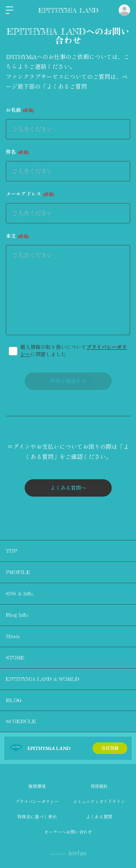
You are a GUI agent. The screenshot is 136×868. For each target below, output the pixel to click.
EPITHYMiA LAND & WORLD (42, 679)
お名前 (20, 110)
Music (13, 636)
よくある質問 (99, 817)
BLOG (14, 700)
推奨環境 (37, 787)
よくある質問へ (68, 488)
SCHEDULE (21, 721)
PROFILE (18, 572)
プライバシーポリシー (37, 802)
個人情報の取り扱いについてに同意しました (74, 351)
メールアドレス (30, 194)
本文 (17, 236)
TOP (11, 551)
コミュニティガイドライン (99, 802)
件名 (17, 152)
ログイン (124, 10)
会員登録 (110, 748)
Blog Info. (17, 615)
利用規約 (99, 787)
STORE (15, 658)
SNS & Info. (20, 593)
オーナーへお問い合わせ (68, 832)
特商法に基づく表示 (37, 817)
